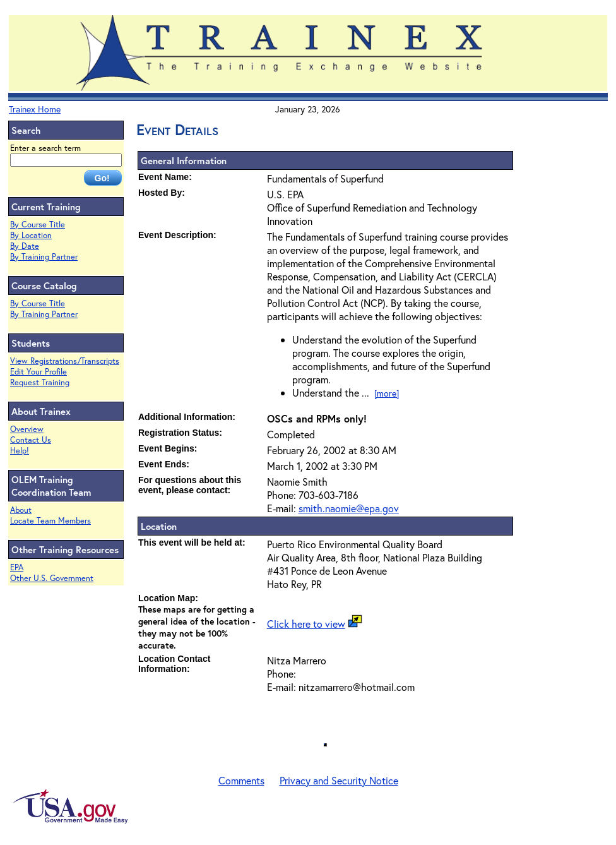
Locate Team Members (50, 521)
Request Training (40, 382)
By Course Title (38, 225)
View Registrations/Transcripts (65, 361)
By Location (31, 235)
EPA (17, 567)
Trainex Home (35, 109)
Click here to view (306, 624)
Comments (241, 780)
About (21, 510)
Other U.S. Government (52, 578)
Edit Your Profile (38, 372)
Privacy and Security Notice (339, 780)
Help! (20, 451)
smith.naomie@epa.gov (349, 508)
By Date (25, 246)
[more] (387, 393)
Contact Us (31, 440)
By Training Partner (44, 257)
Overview (27, 429)
